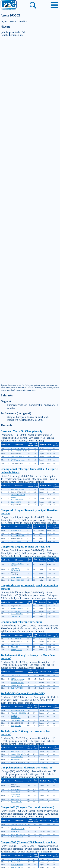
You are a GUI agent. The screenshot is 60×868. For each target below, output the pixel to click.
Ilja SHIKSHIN (17, 802)
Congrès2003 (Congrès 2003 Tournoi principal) (29, 842)
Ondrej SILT (16, 644)
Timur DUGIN (16, 541)
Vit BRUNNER (17, 859)
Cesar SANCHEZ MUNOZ (17, 564)
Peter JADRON (17, 639)
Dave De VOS (16, 530)
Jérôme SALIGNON (18, 448)
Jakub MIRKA (16, 577)
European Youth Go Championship (22, 431)
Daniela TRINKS (17, 865)
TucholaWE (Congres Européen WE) (23, 693)
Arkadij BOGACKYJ (19, 754)
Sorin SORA (16, 611)
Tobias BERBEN (17, 614)
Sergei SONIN (16, 831)
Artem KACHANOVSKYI (18, 460)
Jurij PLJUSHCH (17, 688)
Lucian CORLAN (17, 683)
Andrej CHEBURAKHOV (18, 679)
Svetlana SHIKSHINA (16, 717)
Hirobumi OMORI (18, 608)
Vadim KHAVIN (17, 837)
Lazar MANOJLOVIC (19, 451)
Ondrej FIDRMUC (18, 456)
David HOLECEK (17, 580)
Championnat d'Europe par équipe (21, 622)
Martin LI (14, 647)
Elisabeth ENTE (17, 759)
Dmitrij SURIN (16, 650)
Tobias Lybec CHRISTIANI (16, 795)
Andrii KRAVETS (17, 489)
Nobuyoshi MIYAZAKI (15, 569)
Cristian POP (16, 616)
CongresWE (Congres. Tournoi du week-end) (27, 807)
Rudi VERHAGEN (18, 536)
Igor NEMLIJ (16, 789)
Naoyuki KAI (16, 726)
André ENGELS (17, 751)
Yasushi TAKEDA (17, 720)
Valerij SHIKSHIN (18, 685)
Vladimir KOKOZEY (19, 713)
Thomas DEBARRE (18, 495)
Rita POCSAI (16, 502)
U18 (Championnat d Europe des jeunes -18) (27, 768)
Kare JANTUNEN (18, 710)
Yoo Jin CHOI (16, 862)
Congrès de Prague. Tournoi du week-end (25, 547)
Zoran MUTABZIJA (18, 834)
